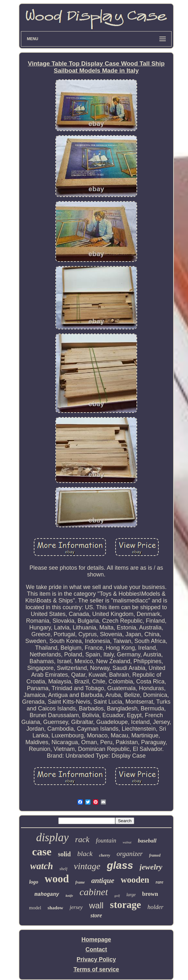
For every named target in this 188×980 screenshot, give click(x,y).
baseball (147, 841)
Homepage (96, 940)
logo (33, 882)
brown (150, 894)
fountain (106, 840)
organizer (130, 854)
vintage (87, 866)
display (52, 837)
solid (64, 854)
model (35, 908)
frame (80, 882)
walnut (127, 842)
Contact (96, 949)
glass (120, 865)
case (42, 852)
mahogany (47, 895)
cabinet (94, 892)
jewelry (151, 867)
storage (126, 905)
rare (159, 882)
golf (117, 895)
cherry (105, 855)
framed (155, 855)
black (85, 854)
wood (57, 879)
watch (42, 866)
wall (96, 905)
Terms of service (96, 969)
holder (155, 907)
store (96, 915)
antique (103, 881)
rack (82, 839)
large (131, 895)
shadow (55, 908)
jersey (76, 907)
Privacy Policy (96, 959)
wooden (135, 880)
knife (69, 895)
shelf (64, 869)
